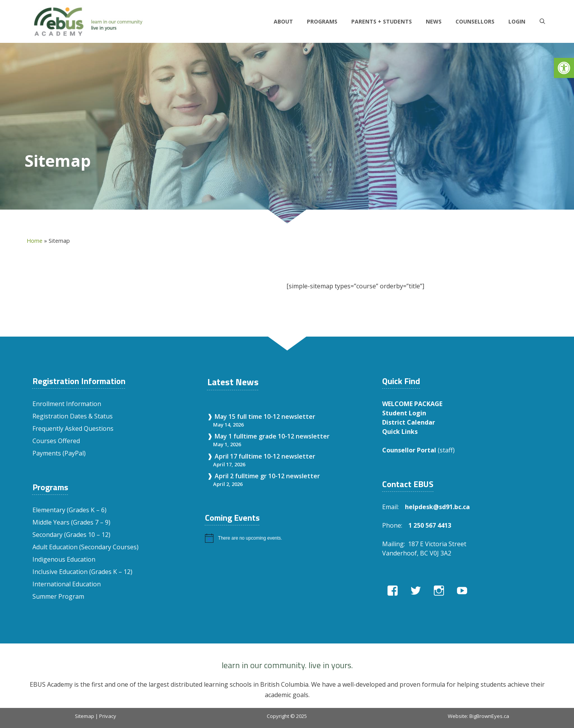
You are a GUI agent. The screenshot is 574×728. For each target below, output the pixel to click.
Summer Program (58, 596)
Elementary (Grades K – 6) (69, 510)
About (283, 21)
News (434, 21)
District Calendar (409, 422)
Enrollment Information (67, 404)
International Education (67, 584)
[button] (564, 68)
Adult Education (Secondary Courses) (86, 547)
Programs (322, 21)
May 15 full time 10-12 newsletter (265, 416)
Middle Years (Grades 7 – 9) (71, 522)
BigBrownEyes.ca (489, 716)
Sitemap (85, 716)
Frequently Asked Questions (73, 428)
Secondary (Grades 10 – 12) (71, 535)
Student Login (404, 413)
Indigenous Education (64, 559)
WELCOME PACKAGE (412, 404)
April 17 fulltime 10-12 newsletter (265, 456)
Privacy (108, 716)
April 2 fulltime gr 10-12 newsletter (267, 476)
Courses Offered (56, 441)
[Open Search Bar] (542, 22)
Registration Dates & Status (73, 416)
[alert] (286, 538)
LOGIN (517, 21)
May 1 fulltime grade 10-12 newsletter (272, 436)
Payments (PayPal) (59, 453)
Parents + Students (382, 21)
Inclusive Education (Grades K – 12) (82, 572)
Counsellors (475, 21)
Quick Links (400, 432)
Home (35, 241)
